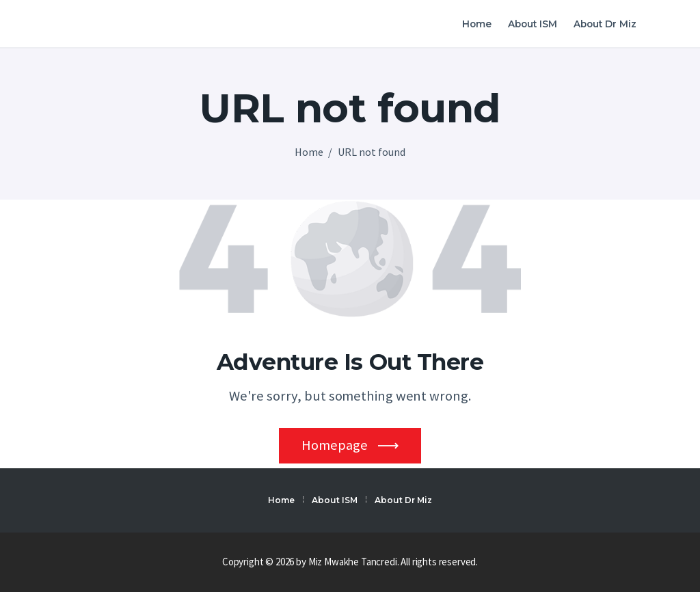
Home (309, 152)
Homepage (335, 445)
